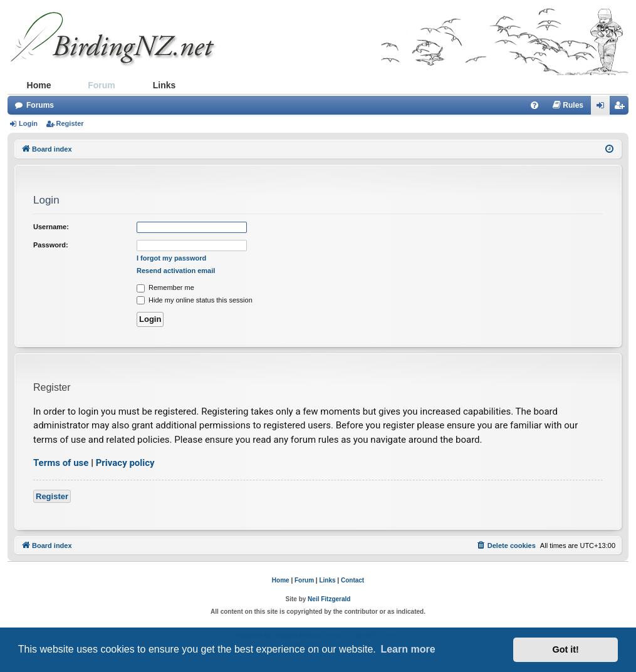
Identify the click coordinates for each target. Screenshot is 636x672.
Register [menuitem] (622, 108)
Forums (40, 105)
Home (39, 85)
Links (164, 85)
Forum (102, 85)
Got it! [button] (566, 649)
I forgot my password (171, 258)
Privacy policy (125, 463)
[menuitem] (534, 105)
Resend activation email (176, 271)
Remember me (165, 287)
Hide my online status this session (195, 300)
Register (70, 123)
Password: (51, 245)
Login (28, 123)
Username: (51, 227)
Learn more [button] (408, 649)
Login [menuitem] (604, 108)
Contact (352, 580)
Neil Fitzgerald (329, 599)
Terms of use (61, 463)
